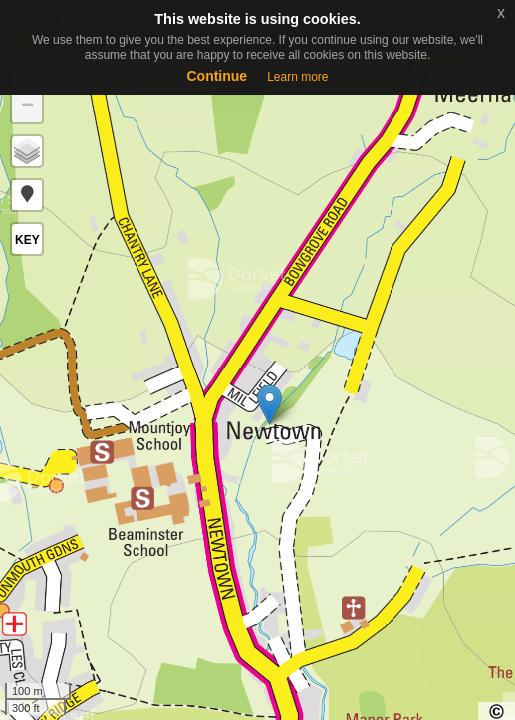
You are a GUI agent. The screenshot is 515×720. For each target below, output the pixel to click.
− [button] (27, 107)
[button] (27, 195)
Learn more (297, 77)
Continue (216, 76)
